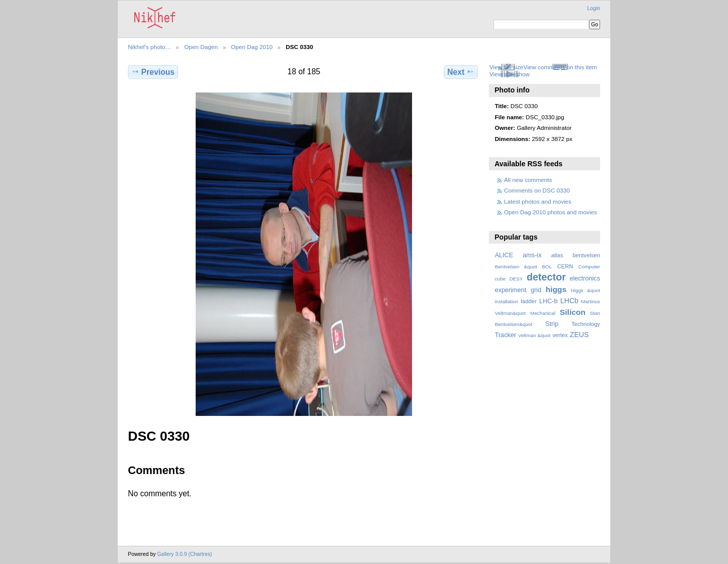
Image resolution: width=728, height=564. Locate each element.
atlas (557, 255)
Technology (586, 324)
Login (594, 8)
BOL (547, 267)
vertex (560, 335)
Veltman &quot (534, 335)
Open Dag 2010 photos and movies (551, 212)
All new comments (528, 180)
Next (461, 72)
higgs (556, 289)
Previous (153, 72)
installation (507, 301)
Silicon (573, 312)
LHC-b (549, 301)
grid (536, 290)
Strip (552, 324)
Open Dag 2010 (252, 47)
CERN (565, 266)
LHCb (569, 301)
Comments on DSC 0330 (537, 190)
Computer (589, 267)
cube (500, 279)
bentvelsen (586, 255)
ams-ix (532, 255)
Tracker (506, 335)
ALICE (504, 255)
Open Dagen (201, 47)
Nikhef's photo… (149, 47)
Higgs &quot (585, 290)
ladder (529, 301)
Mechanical (543, 313)
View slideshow (510, 74)
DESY (516, 279)
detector (547, 277)
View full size (506, 67)
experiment (511, 290)
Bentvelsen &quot (516, 267)
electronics (585, 278)
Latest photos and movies (538, 201)
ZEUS (579, 335)
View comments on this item (560, 67)
